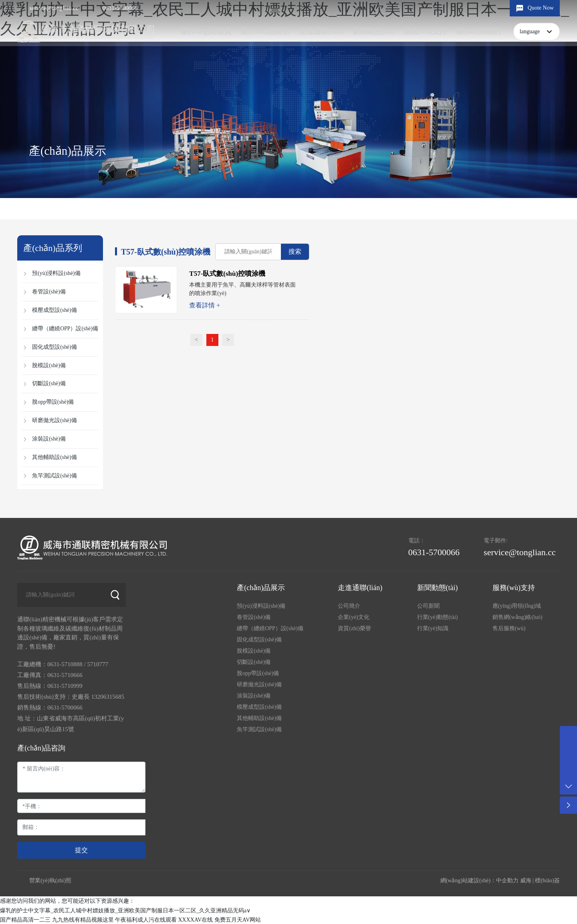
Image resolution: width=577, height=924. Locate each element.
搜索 (295, 252)
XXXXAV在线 (196, 919)
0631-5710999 (65, 685)
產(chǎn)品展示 (68, 151)
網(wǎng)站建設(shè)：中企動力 (479, 881)
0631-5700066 (120, 8)
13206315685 (108, 696)
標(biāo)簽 (547, 881)
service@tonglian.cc (54, 8)
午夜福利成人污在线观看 (146, 919)
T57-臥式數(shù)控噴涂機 (228, 274)
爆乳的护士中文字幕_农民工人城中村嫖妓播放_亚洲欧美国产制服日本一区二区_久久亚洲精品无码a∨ (125, 910)
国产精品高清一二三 (25, 919)
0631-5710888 (65, 664)
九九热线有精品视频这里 (83, 919)
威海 (526, 881)
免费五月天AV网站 (238, 919)
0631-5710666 (65, 675)
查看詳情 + (205, 305)
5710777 (98, 664)
